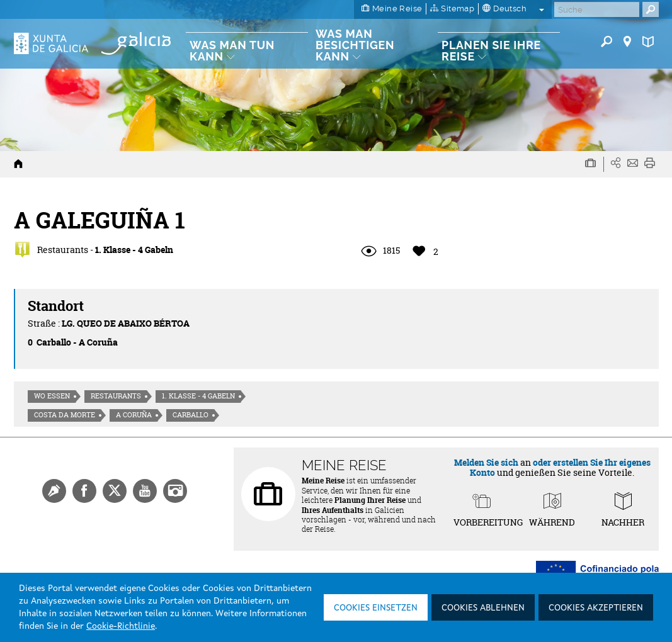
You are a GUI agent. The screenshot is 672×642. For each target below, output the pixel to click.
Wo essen (52, 396)
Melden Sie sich (486, 462)
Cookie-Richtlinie (121, 626)
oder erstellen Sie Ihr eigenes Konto (560, 467)
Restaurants (116, 396)
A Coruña (134, 415)
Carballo (191, 415)
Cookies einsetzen (376, 608)
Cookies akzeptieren (596, 608)
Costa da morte (65, 415)
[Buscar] (597, 9)
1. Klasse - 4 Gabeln (198, 396)
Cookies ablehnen (483, 608)
